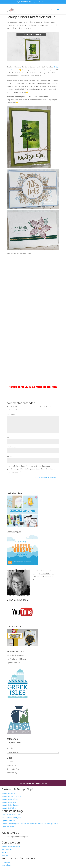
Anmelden (10, 761)
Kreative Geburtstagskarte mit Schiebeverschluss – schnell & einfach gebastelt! (30, 824)
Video (27, 25)
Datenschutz (6, 865)
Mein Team (6, 855)
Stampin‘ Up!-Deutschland (11, 846)
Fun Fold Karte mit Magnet (16, 659)
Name (9, 437)
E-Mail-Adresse (13, 447)
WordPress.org (12, 773)
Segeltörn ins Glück (14, 663)
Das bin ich (6, 852)
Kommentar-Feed (13, 769)
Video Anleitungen (38, 25)
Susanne (13, 22)
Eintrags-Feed (11, 765)
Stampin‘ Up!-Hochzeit (10, 799)
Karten (9, 25)
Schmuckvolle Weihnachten (16, 655)
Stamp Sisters (18, 25)
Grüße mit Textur (8, 827)
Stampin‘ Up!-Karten (9, 793)
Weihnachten (12, 28)
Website (9, 456)
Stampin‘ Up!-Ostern (9, 802)
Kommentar (12, 414)
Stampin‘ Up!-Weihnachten (11, 796)
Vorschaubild (51, 25)
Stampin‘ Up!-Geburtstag (10, 805)
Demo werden (7, 849)
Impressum (6, 862)
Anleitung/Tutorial (39, 22)
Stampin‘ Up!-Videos (9, 808)
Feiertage (51, 22)
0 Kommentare (25, 28)
